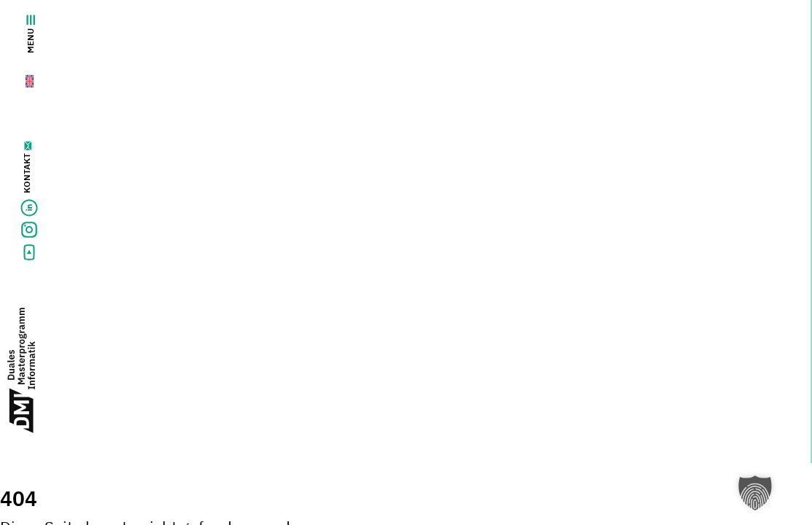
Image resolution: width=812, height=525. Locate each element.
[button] (755, 493)
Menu (30, 34)
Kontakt (27, 173)
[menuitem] (21, 77)
